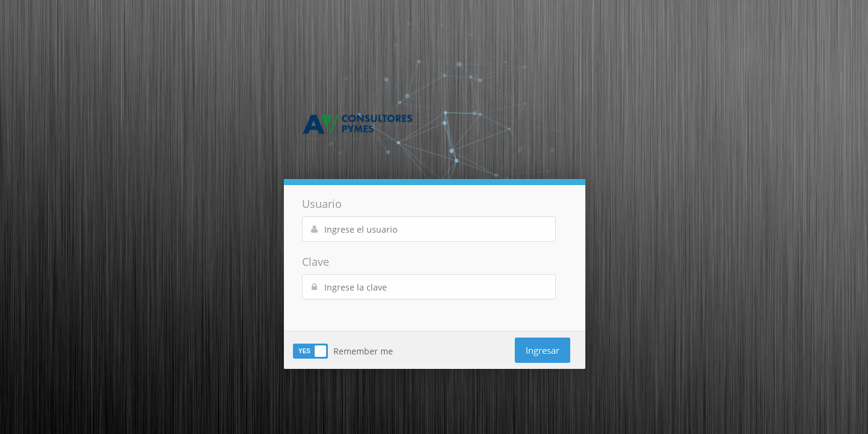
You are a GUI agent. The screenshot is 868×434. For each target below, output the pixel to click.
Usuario (322, 204)
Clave (316, 262)
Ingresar (542, 350)
